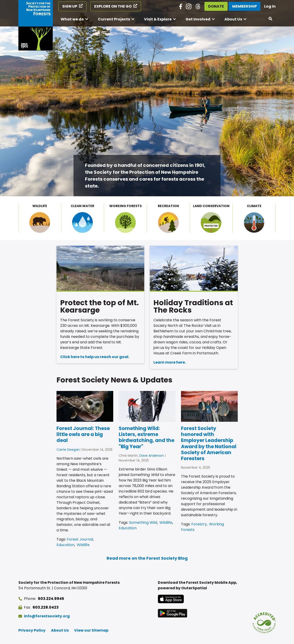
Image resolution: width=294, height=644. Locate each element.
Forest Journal (80, 539)
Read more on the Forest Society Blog (147, 558)
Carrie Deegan (68, 450)
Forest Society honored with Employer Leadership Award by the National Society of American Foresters (209, 443)
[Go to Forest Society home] (36, 25)
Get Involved (198, 19)
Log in (270, 6)
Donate (216, 6)
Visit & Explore (158, 19)
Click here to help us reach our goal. (95, 357)
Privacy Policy (32, 630)
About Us (233, 19)
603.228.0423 (46, 607)
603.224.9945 (51, 599)
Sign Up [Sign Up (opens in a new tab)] (70, 6)
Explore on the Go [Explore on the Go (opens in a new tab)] (113, 6)
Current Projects (114, 19)
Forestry (199, 524)
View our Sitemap (91, 630)
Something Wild (143, 523)
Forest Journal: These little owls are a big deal (83, 434)
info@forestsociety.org (47, 616)
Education (65, 545)
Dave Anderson (152, 456)
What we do (72, 19)
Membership (245, 6)
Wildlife (83, 545)
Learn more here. (170, 362)
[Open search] (271, 19)
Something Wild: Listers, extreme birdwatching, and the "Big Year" (147, 437)
